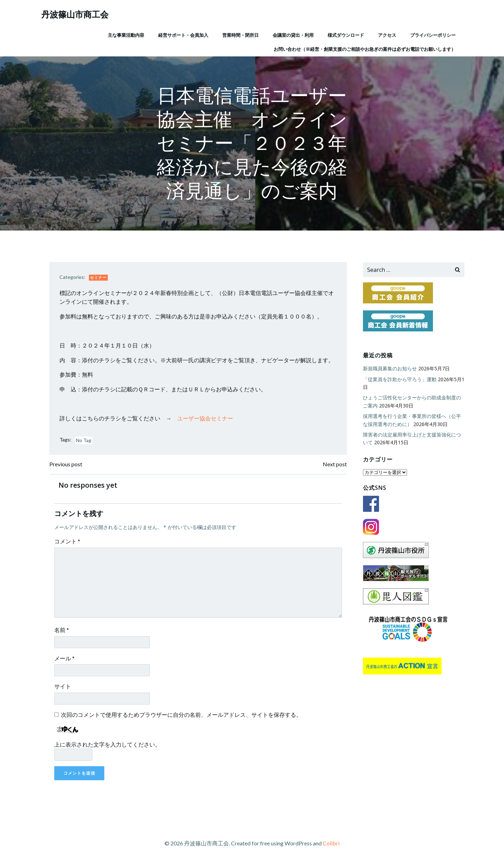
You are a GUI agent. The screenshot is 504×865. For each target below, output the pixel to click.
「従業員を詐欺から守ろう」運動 (399, 379)
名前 (62, 631)
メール (65, 659)
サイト (63, 688)
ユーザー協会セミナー (206, 419)
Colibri (331, 844)
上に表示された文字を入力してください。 (108, 745)
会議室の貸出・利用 (293, 35)
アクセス (387, 35)
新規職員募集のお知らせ (390, 369)
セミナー (99, 278)
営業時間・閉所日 (240, 35)
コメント (68, 542)
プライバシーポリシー (433, 35)
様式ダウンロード (345, 35)
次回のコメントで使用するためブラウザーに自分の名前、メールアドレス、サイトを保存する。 (182, 716)
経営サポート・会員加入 (183, 35)
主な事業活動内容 (126, 35)
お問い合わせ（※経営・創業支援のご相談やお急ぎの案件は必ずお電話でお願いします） (364, 49)
